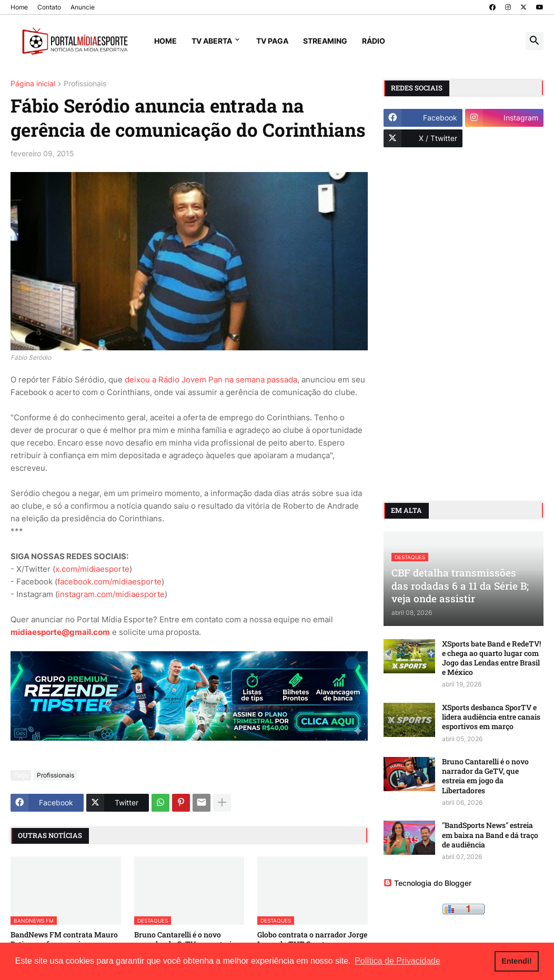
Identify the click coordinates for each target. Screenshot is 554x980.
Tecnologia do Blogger (427, 883)
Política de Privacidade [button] (397, 961)
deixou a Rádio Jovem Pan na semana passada (211, 380)
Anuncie (83, 7)
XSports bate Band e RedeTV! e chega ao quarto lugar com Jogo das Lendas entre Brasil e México (491, 658)
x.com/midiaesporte (92, 569)
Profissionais (85, 84)
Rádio (374, 41)
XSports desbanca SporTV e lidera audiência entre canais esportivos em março (491, 717)
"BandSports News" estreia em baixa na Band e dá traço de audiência (490, 835)
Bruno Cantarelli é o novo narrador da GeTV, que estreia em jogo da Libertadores (485, 776)
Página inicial (33, 84)
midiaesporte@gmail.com (60, 632)
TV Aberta (212, 41)
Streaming (325, 41)
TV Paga (272, 41)
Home (19, 7)
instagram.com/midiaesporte (111, 594)
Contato (49, 7)
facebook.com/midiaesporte (109, 582)
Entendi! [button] (517, 961)
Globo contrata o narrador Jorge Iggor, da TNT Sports (312, 939)
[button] (535, 41)
